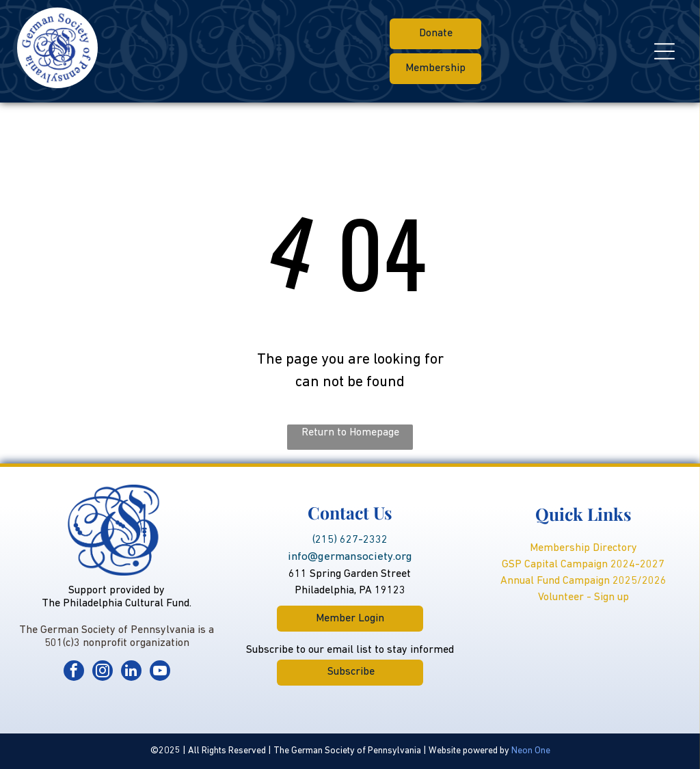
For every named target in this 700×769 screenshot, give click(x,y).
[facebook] (74, 672)
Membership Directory (583, 548)
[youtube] (160, 672)
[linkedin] (131, 672)
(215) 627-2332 (350, 540)
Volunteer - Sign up (583, 597)
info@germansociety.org (350, 557)
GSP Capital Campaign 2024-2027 (583, 565)
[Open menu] (664, 51)
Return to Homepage (350, 433)
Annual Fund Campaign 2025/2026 (583, 581)
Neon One (531, 751)
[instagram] (103, 672)
